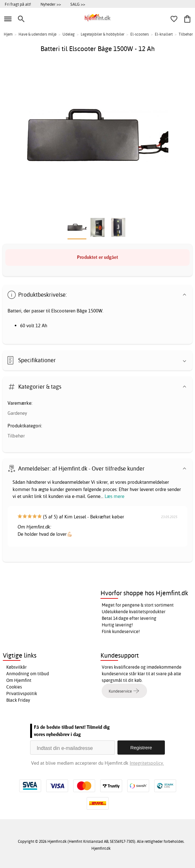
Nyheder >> (51, 4)
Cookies (14, 687)
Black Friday (18, 700)
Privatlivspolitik (22, 694)
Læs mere (114, 496)
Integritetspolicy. (147, 763)
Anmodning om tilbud (28, 674)
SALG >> (78, 4)
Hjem (8, 34)
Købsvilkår (16, 667)
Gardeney (17, 413)
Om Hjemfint (19, 680)
